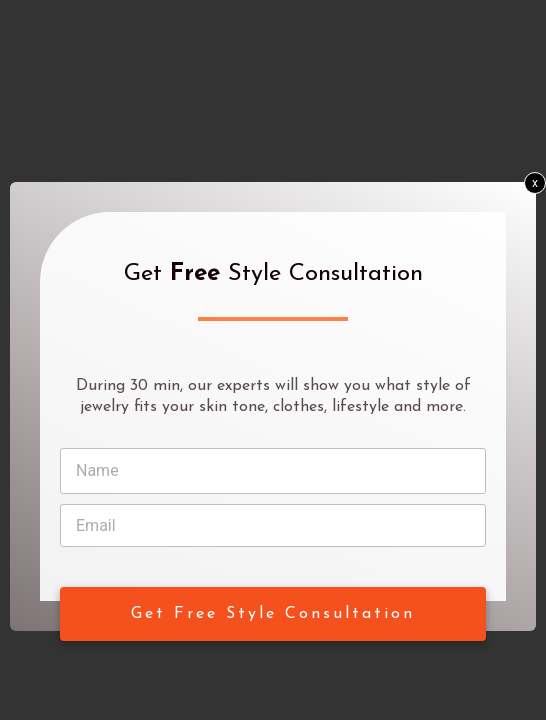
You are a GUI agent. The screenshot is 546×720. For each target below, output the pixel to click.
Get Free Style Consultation (273, 614)
